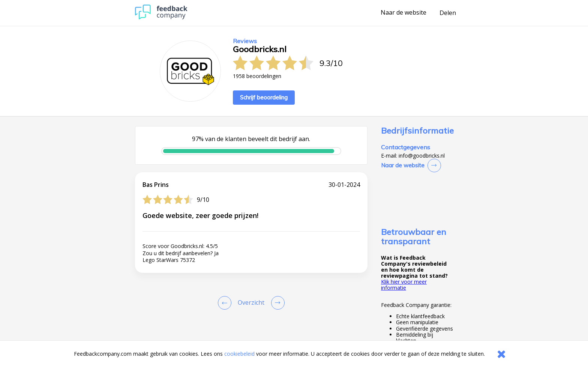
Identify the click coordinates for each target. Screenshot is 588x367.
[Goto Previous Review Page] (226, 303)
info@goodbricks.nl (422, 156)
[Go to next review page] (276, 303)
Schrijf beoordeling (264, 97)
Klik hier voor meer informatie (404, 285)
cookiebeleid (239, 354)
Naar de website (403, 13)
